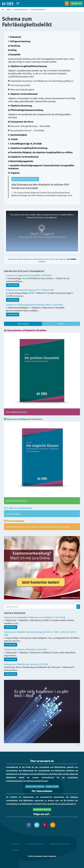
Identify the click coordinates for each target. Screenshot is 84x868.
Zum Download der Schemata (25, 179)
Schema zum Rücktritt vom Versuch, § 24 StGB (26, 664)
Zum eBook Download (16, 412)
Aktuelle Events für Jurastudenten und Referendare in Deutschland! (38, 527)
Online (71, 259)
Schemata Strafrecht (38, 9)
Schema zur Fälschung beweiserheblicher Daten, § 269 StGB (34, 305)
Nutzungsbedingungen (34, 844)
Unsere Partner (52, 786)
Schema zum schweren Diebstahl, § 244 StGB (25, 649)
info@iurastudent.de (42, 809)
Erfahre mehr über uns (35, 786)
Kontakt (15, 850)
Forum (68, 324)
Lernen (9, 9)
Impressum (16, 844)
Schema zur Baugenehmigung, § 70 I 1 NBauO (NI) (30, 290)
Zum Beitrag (13, 285)
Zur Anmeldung (13, 514)
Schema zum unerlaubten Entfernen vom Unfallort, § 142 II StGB (35, 617)
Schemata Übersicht (21, 9)
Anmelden (76, 3)
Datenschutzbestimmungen (60, 844)
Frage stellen (23, 324)
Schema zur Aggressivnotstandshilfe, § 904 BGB (29, 275)
